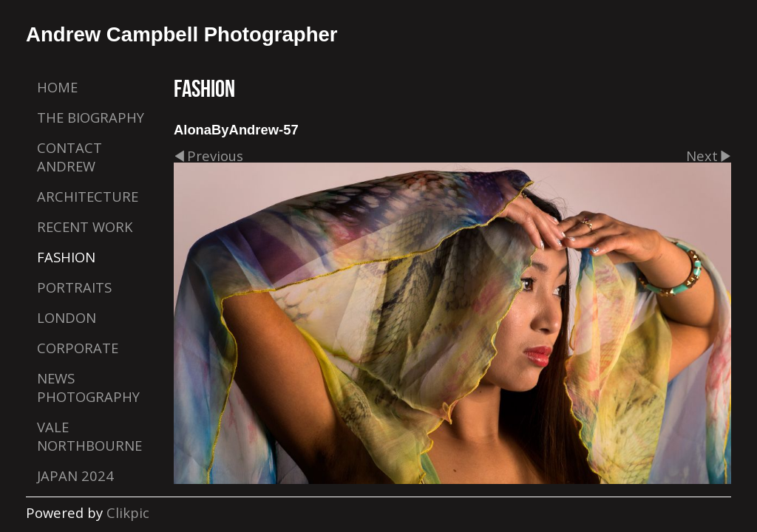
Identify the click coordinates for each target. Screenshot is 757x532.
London (67, 317)
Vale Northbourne (89, 436)
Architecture (88, 196)
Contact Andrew (69, 157)
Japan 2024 (75, 475)
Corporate (78, 348)
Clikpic (128, 512)
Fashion (66, 257)
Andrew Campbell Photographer (182, 34)
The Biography (91, 117)
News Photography (88, 387)
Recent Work (85, 226)
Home (57, 87)
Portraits (74, 287)
